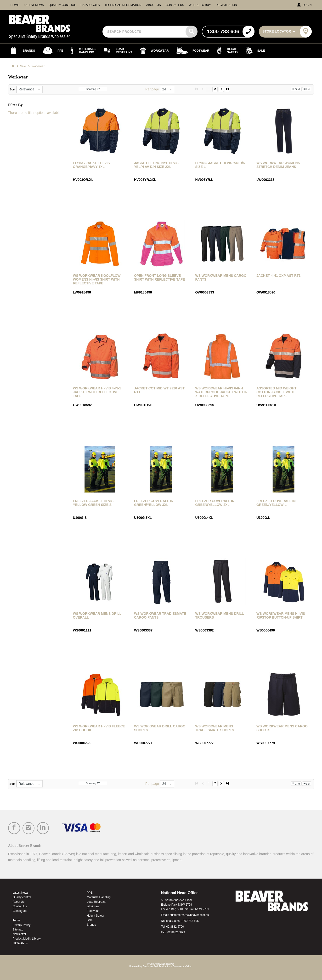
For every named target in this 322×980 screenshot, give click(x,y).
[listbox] (29, 89)
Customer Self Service (155, 966)
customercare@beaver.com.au (189, 915)
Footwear (93, 911)
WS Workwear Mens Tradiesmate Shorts (215, 728)
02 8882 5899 (176, 932)
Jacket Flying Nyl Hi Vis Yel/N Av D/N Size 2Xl (156, 165)
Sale (90, 920)
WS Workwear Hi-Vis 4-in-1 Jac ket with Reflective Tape (97, 392)
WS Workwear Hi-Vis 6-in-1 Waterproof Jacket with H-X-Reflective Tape (221, 392)
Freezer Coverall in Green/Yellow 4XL (215, 503)
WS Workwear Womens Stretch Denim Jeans (278, 165)
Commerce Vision (182, 966)
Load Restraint (96, 902)
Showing (93, 89)
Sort (12, 89)
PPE (90, 893)
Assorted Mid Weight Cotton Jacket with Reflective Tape (276, 392)
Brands (91, 925)
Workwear (93, 906)
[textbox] (145, 32)
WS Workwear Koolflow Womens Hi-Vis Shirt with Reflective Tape (97, 279)
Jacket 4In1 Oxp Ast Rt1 (278, 276)
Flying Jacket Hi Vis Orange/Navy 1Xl (91, 165)
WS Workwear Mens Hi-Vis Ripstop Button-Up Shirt (281, 615)
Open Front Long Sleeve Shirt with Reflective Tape (160, 277)
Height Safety (96, 916)
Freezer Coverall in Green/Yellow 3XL (154, 503)
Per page (152, 89)
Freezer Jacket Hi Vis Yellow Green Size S (93, 503)
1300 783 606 (190, 921)
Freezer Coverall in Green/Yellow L (276, 503)
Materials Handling (99, 897)
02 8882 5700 (175, 927)
